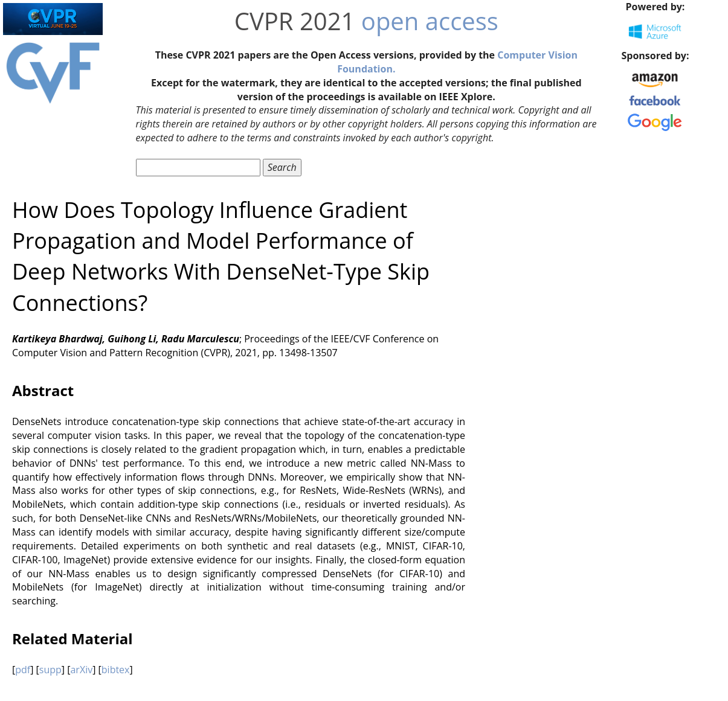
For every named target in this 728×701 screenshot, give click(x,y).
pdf (23, 670)
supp (50, 670)
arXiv (81, 670)
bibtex (116, 670)
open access (430, 21)
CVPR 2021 (295, 21)
